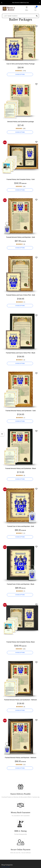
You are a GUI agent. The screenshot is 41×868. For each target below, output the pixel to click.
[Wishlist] (36, 26)
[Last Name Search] (21, 16)
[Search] (37, 16)
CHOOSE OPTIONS (20, 74)
